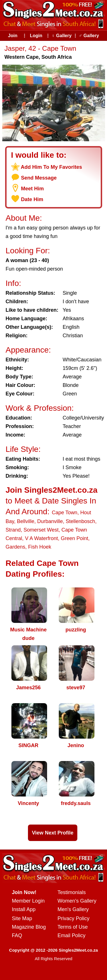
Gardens (16, 547)
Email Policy (72, 935)
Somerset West (41, 530)
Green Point (74, 538)
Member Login (28, 901)
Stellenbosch (80, 521)
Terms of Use (73, 927)
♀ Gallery (61, 36)
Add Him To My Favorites (52, 167)
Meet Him (33, 189)
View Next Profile (53, 833)
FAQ (17, 935)
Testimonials (72, 892)
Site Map (22, 918)
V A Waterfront (42, 538)
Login (36, 36)
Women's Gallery (77, 901)
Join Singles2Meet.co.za (52, 490)
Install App (24, 909)
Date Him (32, 199)
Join (13, 36)
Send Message (39, 178)
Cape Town (64, 513)
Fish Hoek (40, 547)
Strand (13, 530)
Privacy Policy (74, 918)
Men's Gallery (73, 909)
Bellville (26, 521)
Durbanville (50, 521)
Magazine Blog (29, 927)
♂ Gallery (89, 36)
